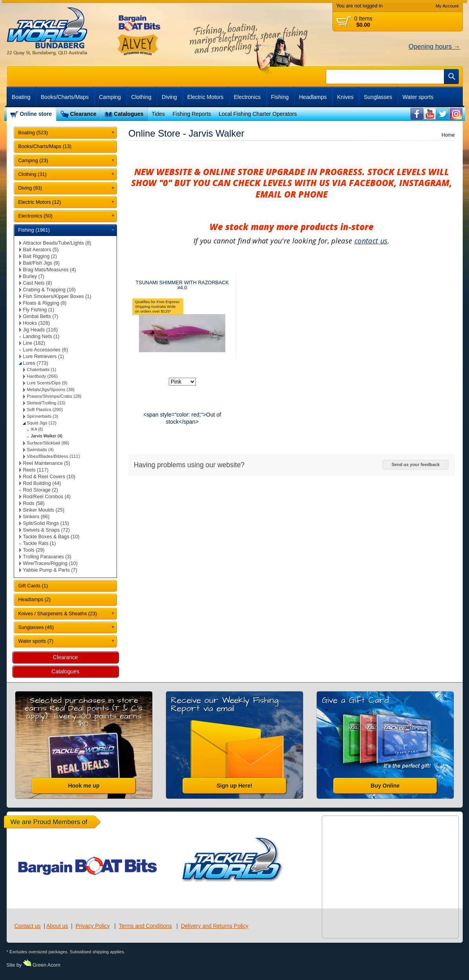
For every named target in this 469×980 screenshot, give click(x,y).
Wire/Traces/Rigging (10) (50, 563)
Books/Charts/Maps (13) (45, 146)
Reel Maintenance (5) (46, 463)
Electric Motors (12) (39, 202)
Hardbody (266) (42, 376)
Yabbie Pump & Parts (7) (50, 570)
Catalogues (129, 114)
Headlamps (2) (34, 600)
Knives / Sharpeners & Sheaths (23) (57, 614)
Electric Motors (205, 97)
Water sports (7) (36, 641)
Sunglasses (378, 97)
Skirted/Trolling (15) (46, 403)
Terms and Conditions (145, 926)
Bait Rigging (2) (40, 256)
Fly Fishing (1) (38, 310)
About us (57, 926)
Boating (21, 97)
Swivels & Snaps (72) (46, 530)
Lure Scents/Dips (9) (47, 383)
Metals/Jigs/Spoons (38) (51, 389)
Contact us (28, 926)
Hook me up (84, 786)
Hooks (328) (36, 323)
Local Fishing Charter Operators (258, 114)
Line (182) (34, 343)
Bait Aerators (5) (41, 250)
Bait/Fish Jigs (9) (41, 263)
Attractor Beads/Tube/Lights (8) (57, 243)
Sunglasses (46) (36, 627)
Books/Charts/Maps (65, 97)
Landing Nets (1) (41, 336)
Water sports (418, 97)
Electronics (247, 97)
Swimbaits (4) (40, 450)
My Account (447, 6)
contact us (371, 241)
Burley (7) (34, 276)
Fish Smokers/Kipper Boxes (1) (57, 296)
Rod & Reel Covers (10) (49, 477)
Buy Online (385, 786)
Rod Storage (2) (40, 490)
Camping (110, 97)
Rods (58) (34, 503)
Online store (36, 114)
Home (448, 135)
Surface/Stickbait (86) (48, 443)
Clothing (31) (32, 174)
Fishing (280, 97)
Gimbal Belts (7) (40, 316)
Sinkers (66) (36, 517)
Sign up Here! (234, 786)
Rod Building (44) (42, 483)
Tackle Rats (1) (39, 543)
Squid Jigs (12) (42, 423)
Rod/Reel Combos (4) (47, 497)
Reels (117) (36, 470)
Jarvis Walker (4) (47, 436)
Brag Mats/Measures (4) (49, 270)
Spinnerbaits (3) (42, 416)
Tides (158, 114)
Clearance (83, 114)
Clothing (141, 97)
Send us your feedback (416, 464)
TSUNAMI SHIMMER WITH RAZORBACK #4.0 (182, 285)
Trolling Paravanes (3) (47, 557)
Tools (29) (34, 550)
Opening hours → (434, 47)
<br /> (417, 114)
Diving (169, 97)
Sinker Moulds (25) (44, 510)
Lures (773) (35, 363)
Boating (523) (33, 133)
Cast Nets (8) (37, 283)
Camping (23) (33, 161)
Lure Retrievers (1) (43, 357)
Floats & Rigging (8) (45, 303)
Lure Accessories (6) (45, 350)
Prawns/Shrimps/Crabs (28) (54, 396)
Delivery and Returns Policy (215, 926)
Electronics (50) (35, 216)
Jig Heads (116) (40, 330)
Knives (345, 97)
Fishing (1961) (34, 230)
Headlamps (313, 97)
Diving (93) (30, 188)
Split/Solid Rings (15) (46, 523)
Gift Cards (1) (33, 586)
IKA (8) (37, 429)
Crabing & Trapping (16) (49, 290)
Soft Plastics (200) (45, 410)
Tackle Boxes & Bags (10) (51, 537)
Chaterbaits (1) (41, 369)
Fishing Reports (192, 114)
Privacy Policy (92, 926)
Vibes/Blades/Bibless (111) (53, 456)
